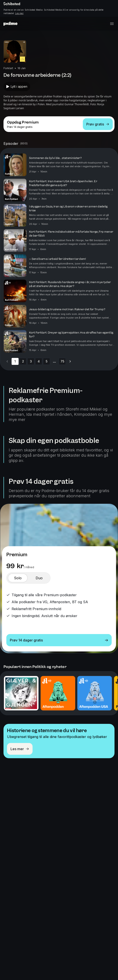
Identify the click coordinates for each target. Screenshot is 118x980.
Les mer (19, 13)
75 (62, 361)
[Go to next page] (70, 361)
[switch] (18, 578)
